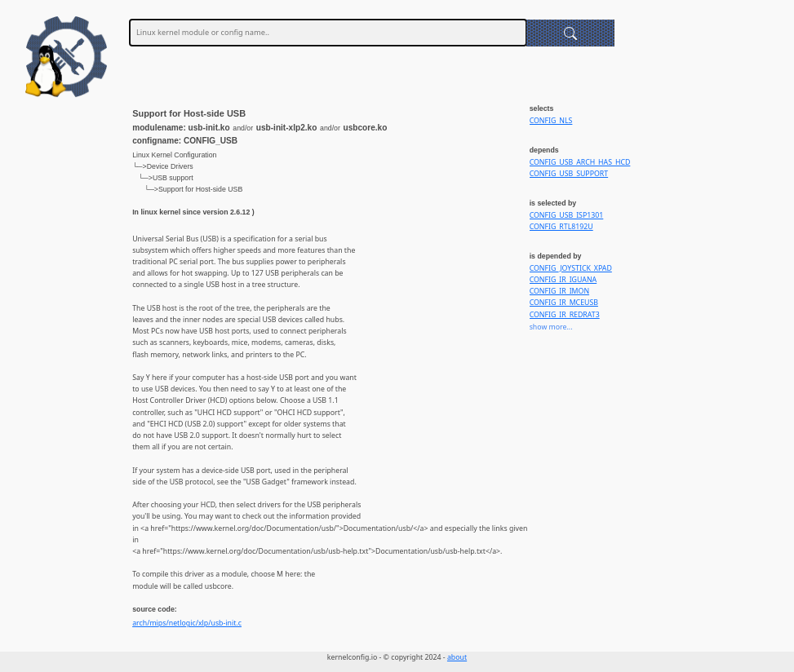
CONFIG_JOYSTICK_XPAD (571, 268)
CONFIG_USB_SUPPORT (569, 174)
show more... (551, 327)
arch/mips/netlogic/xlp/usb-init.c (187, 623)
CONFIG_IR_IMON (559, 291)
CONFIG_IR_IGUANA (563, 280)
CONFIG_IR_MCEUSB (564, 303)
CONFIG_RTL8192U (561, 227)
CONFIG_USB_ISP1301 (567, 215)
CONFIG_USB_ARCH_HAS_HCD (580, 162)
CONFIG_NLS (551, 121)
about (457, 657)
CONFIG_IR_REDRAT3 (565, 315)
